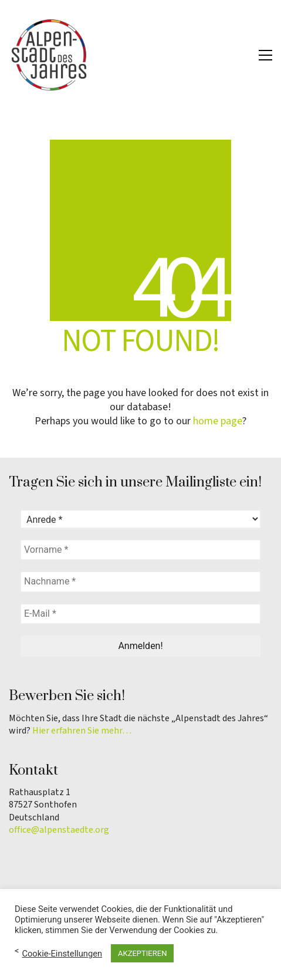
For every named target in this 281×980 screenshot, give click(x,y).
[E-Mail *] (140, 614)
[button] (265, 55)
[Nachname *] (140, 582)
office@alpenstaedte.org (59, 830)
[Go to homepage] (50, 55)
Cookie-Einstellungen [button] (62, 954)
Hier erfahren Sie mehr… (82, 731)
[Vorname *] (140, 550)
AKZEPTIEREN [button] (142, 953)
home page (218, 421)
